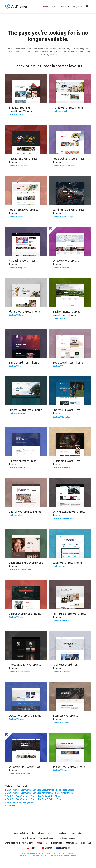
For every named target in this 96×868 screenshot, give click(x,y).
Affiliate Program (68, 838)
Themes (63, 7)
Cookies (62, 833)
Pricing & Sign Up (28, 838)
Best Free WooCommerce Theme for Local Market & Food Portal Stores (41, 790)
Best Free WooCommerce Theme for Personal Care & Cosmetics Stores (40, 793)
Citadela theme (13, 52)
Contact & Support (48, 838)
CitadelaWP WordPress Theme (61, 856)
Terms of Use (38, 833)
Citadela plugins (31, 52)
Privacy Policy (76, 833)
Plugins (77, 7)
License (51, 833)
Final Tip (11, 806)
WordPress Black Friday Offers (19, 843)
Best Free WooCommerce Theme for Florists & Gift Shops (34, 796)
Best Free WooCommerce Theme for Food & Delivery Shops (35, 799)
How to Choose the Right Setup (22, 803)
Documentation (21, 833)
